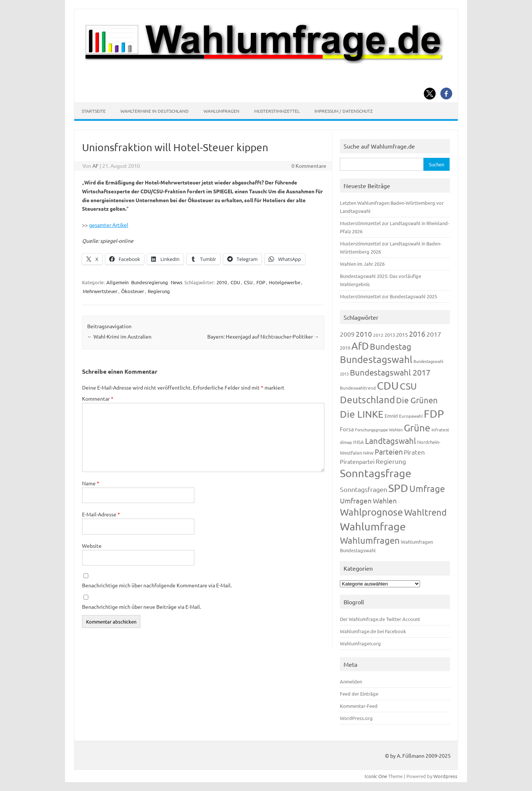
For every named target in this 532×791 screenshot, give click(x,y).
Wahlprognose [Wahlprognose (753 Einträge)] (371, 512)
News (177, 282)
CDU (235, 282)
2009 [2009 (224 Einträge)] (347, 334)
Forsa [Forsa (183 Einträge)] (347, 429)
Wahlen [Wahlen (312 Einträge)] (385, 500)
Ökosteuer (133, 291)
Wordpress (445, 776)
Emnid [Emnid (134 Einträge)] (391, 416)
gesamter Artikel (109, 225)
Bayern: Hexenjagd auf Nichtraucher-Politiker (263, 336)
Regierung (159, 291)
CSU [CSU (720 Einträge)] (408, 386)
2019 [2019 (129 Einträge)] (345, 348)
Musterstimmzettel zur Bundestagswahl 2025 (388, 296)
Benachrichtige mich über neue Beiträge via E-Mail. (141, 607)
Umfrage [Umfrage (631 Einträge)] (427, 488)
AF (96, 166)
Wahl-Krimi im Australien (119, 336)
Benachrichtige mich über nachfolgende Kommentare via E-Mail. (157, 585)
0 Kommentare (309, 166)
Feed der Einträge (359, 694)
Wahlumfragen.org (360, 643)
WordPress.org (356, 718)
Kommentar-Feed (359, 706)
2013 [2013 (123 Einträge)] (390, 335)
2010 (222, 282)
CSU (248, 282)
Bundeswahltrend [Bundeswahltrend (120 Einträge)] (358, 388)
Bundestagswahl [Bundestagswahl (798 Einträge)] (376, 359)
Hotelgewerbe (285, 282)
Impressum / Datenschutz (344, 111)
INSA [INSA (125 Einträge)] (359, 442)
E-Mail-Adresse (101, 514)
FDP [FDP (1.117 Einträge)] (434, 414)
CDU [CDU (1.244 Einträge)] (388, 386)
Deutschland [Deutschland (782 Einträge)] (367, 400)
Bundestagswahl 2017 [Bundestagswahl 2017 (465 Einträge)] (390, 372)
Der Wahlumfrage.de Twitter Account (380, 619)
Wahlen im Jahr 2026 (362, 264)
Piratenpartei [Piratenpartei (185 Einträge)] (357, 461)
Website (92, 546)
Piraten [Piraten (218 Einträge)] (414, 452)
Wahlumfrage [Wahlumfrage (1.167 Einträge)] (373, 526)
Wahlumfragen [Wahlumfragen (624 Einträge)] (370, 540)
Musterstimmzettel (277, 111)
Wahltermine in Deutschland (155, 111)
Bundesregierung (150, 282)
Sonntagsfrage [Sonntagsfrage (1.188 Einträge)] (376, 473)
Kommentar (98, 398)
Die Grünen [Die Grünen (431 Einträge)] (417, 400)
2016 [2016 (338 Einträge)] (417, 334)
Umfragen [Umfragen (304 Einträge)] (356, 500)
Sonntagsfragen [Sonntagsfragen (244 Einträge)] (364, 489)
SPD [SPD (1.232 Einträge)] (398, 488)
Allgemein (117, 282)
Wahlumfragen (221, 111)
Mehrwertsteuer (100, 291)
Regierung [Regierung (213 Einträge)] (391, 461)
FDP (261, 282)
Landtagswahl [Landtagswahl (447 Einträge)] (391, 441)
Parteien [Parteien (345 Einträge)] (389, 451)
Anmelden (351, 681)
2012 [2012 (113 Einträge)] (378, 335)
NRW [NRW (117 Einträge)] (368, 453)
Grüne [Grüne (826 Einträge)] (417, 428)
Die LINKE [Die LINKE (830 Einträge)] (362, 414)
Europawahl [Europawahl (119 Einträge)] (411, 416)
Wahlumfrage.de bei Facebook (373, 631)
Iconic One (376, 776)
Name (91, 483)
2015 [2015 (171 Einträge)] (402, 334)
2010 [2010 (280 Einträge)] (364, 334)
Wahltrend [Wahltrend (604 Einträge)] (425, 512)
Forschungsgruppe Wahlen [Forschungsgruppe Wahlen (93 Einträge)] (379, 430)
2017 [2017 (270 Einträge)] (434, 334)
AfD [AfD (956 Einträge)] (360, 346)
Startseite (94, 111)
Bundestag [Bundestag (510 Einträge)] (391, 346)
